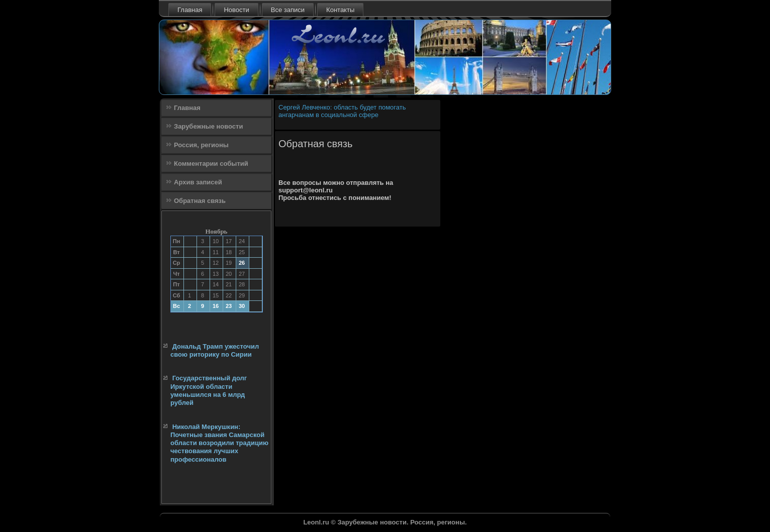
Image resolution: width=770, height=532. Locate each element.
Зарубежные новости (208, 126)
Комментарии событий (211, 164)
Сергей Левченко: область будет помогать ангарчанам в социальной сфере (342, 111)
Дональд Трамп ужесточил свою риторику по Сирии (215, 350)
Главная (190, 10)
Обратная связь (200, 201)
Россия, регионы (201, 145)
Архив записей (198, 182)
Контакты (340, 10)
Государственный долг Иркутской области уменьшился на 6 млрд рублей (209, 390)
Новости (236, 10)
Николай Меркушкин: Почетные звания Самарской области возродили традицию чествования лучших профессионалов (219, 443)
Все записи (288, 10)
